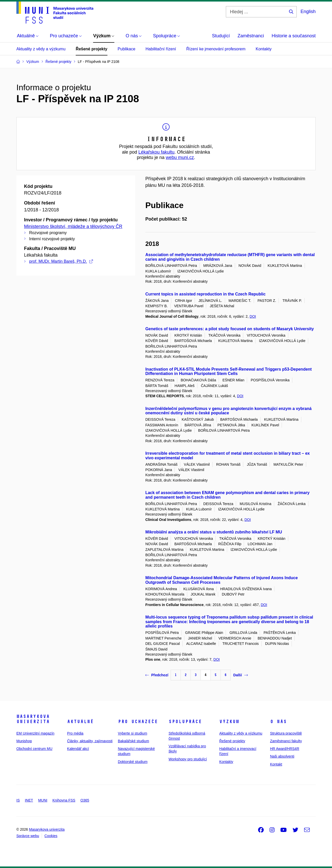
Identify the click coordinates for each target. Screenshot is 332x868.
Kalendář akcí (78, 749)
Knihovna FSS (64, 800)
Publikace (126, 49)
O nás (278, 722)
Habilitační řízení (161, 49)
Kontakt (276, 764)
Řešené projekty (92, 49)
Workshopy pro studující (188, 759)
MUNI (43, 800)
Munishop (24, 741)
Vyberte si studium (133, 733)
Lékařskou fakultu (156, 152)
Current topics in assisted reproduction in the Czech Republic (205, 294)
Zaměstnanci (251, 36)
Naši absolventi (282, 756)
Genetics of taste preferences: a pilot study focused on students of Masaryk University (230, 329)
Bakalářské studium (134, 741)
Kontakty (263, 49)
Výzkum (229, 722)
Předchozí (157, 675)
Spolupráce (185, 722)
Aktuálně (80, 722)
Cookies (51, 836)
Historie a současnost (294, 36)
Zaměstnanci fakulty (286, 741)
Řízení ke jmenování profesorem (216, 49)
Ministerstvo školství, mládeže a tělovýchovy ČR (73, 226)
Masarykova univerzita (33, 719)
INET (29, 800)
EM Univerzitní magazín (35, 733)
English (308, 12)
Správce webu (28, 836)
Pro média (75, 733)
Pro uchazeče (138, 722)
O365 (85, 800)
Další (240, 675)
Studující (221, 36)
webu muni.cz (180, 157)
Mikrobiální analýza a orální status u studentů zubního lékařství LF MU (214, 532)
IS (18, 800)
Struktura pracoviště (286, 733)
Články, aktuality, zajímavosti (90, 741)
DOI (253, 316)
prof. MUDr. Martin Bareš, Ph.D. (61, 261)
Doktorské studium (133, 762)
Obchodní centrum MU (34, 749)
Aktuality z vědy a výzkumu (41, 49)
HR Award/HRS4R (285, 749)
